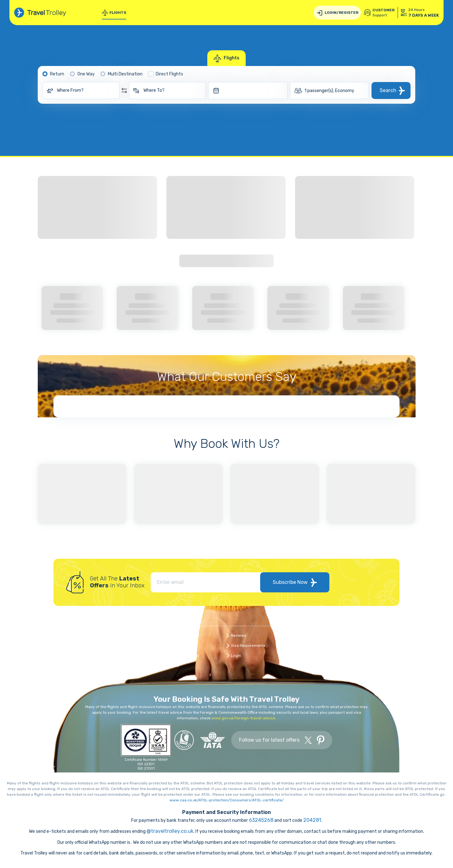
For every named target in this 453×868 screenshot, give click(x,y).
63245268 (261, 820)
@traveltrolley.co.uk (170, 831)
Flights (114, 13)
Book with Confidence (327, 646)
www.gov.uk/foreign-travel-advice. (244, 718)
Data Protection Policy (327, 635)
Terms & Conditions (325, 656)
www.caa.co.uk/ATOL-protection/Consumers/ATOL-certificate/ (227, 800)
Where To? (154, 90)
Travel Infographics (182, 656)
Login (236, 656)
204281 (312, 820)
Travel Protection (389, 635)
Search (388, 90)
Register (172, 666)
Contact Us (174, 635)
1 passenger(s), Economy (329, 91)
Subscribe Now (295, 582)
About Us (172, 646)
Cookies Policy (386, 646)
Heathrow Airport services (331, 666)
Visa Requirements (248, 646)
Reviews (239, 635)
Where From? (70, 90)
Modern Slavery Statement (398, 656)
